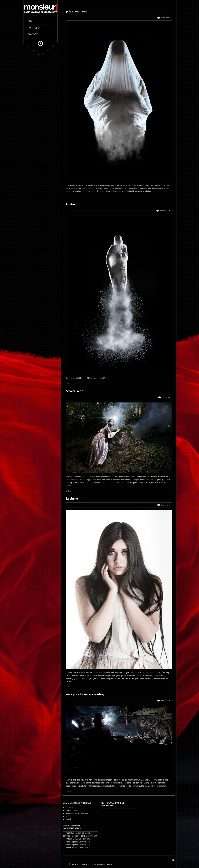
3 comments (166, 505)
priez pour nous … (78, 11)
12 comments (165, 211)
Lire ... (69, 197)
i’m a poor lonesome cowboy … (87, 694)
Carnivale (70, 807)
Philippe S (70, 839)
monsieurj (70, 842)
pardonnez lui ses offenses (77, 813)
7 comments (166, 18)
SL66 (68, 816)
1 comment (166, 397)
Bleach (68, 819)
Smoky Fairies (75, 391)
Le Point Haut (71, 810)
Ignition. (72, 204)
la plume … (74, 499)
